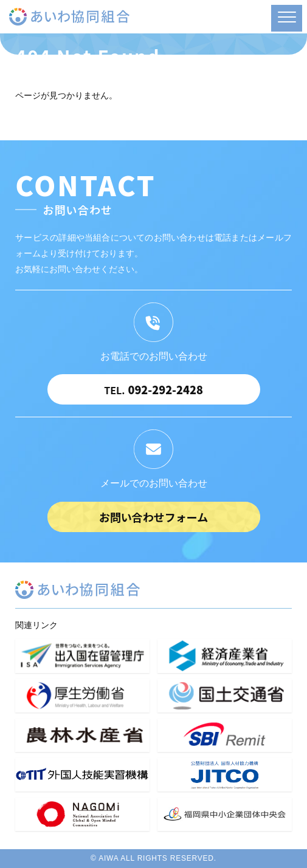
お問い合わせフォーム (153, 517)
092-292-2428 (153, 389)
